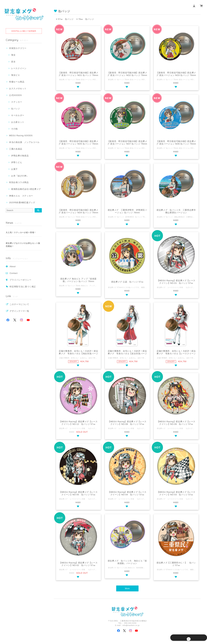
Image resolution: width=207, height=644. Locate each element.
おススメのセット (18, 88)
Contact (14, 273)
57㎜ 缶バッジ (65, 19)
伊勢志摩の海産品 (20, 156)
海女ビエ (16, 75)
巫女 (13, 62)
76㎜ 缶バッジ (85, 19)
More (127, 589)
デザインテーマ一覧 (19, 311)
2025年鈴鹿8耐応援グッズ (22, 202)
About (13, 266)
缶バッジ (16, 109)
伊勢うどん (17, 162)
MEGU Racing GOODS (21, 135)
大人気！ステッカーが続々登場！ (21, 232)
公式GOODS (15, 95)
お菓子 (14, 169)
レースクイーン (19, 68)
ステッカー (17, 102)
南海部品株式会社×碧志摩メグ (26, 189)
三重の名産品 (16, 149)
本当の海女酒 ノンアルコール (24, 142)
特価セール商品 (17, 82)
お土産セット (18, 122)
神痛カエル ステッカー (21, 196)
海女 (13, 55)
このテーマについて (19, 304)
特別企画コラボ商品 (19, 182)
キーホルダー (18, 115)
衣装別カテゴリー (18, 48)
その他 (14, 129)
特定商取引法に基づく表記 (23, 287)
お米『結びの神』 (20, 176)
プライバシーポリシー (21, 280)
